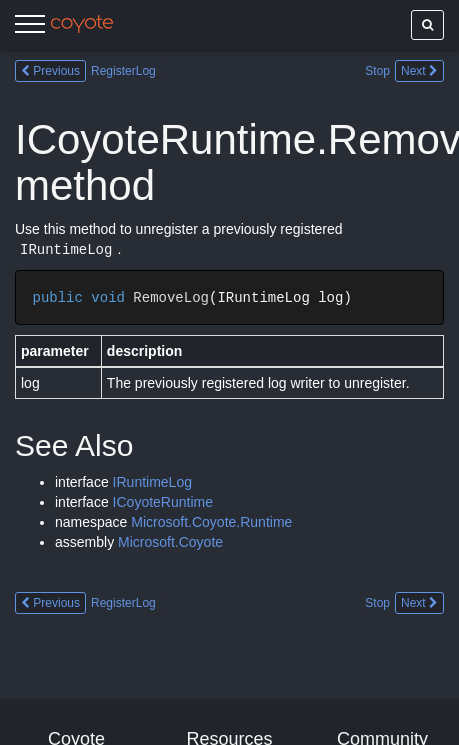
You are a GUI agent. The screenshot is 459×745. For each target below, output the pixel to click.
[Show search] (427, 25)
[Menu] (30, 27)
